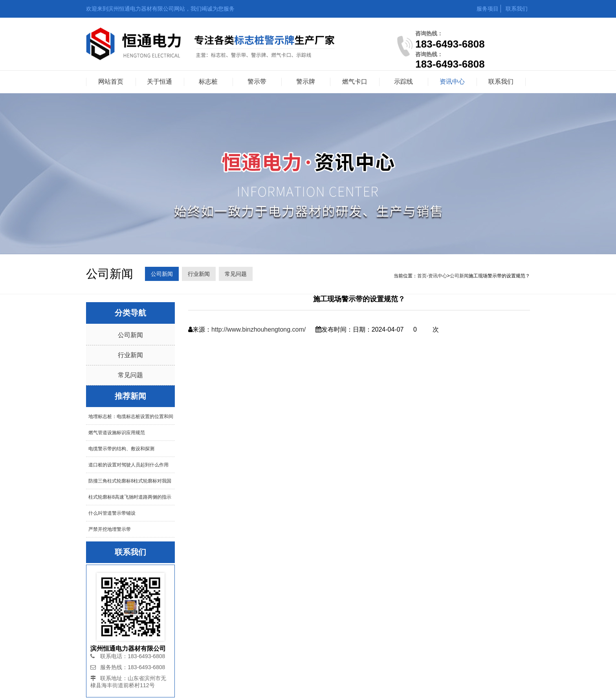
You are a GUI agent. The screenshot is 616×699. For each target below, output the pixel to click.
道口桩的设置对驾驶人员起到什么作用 (128, 465)
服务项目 (488, 9)
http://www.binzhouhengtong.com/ (258, 329)
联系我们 (517, 9)
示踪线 (403, 82)
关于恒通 (159, 82)
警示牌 (306, 82)
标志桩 (208, 82)
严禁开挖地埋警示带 (110, 529)
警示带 (257, 82)
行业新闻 (199, 274)
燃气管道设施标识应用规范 (117, 433)
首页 (422, 276)
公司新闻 (162, 274)
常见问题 (236, 274)
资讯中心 (452, 82)
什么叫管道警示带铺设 (112, 513)
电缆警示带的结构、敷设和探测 (121, 449)
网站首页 (111, 82)
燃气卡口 (355, 82)
